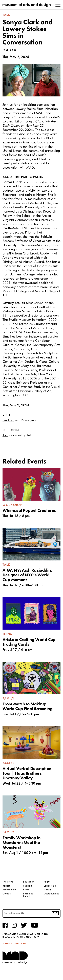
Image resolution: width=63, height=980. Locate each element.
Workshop (12, 505)
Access (8, 763)
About (47, 882)
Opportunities (51, 894)
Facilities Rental (28, 895)
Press (26, 890)
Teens (7, 634)
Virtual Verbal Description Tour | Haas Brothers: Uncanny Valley (27, 773)
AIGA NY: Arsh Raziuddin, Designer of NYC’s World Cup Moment (27, 575)
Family (8, 699)
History (48, 890)
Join (5, 435)
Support (28, 886)
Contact (7, 894)
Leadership (50, 886)
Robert (6, 886)
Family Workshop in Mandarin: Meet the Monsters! (22, 843)
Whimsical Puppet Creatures (29, 511)
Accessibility (9, 890)
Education (29, 882)
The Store (8, 882)
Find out (8, 420)
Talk (6, 15)
